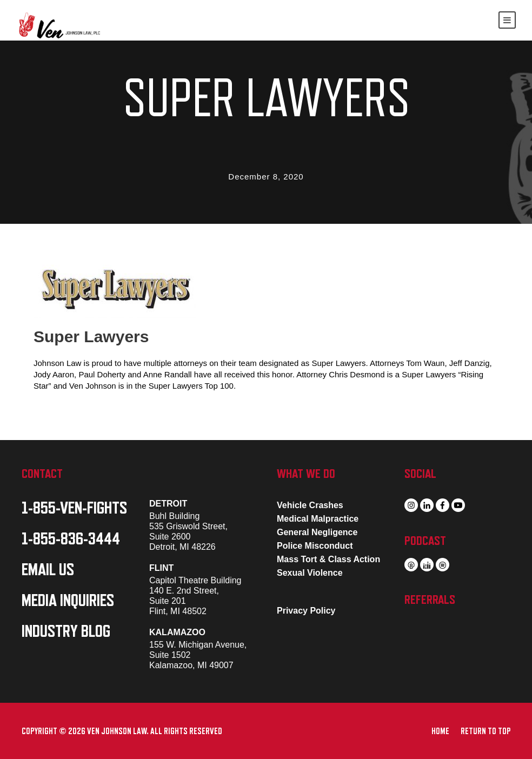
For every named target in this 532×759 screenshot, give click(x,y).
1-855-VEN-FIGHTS (74, 508)
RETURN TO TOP (486, 731)
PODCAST (425, 541)
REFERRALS (430, 600)
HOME (440, 731)
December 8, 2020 (266, 177)
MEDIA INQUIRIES (68, 601)
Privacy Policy (306, 611)
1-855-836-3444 (71, 539)
